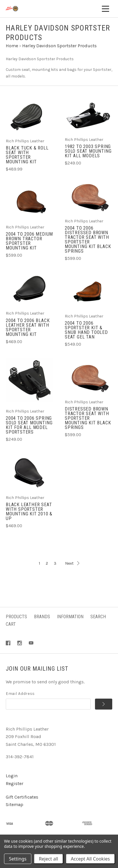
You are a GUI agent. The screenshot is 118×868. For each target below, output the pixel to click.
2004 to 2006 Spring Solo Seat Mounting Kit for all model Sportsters (29, 425)
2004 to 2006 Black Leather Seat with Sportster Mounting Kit (28, 327)
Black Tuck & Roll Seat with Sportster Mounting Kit (27, 155)
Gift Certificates (22, 797)
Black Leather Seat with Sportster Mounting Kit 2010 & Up (29, 511)
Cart (11, 624)
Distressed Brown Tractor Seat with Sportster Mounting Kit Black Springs (88, 418)
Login (12, 776)
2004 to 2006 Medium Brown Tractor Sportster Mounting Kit (29, 241)
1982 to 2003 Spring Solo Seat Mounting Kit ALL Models (88, 151)
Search (98, 617)
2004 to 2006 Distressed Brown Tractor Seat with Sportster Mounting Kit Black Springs (88, 240)
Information (70, 617)
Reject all (48, 859)
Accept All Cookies (90, 859)
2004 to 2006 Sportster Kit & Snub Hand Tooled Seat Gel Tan (86, 330)
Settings (18, 859)
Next (72, 563)
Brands (42, 617)
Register (15, 783)
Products (16, 617)
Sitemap (15, 804)
